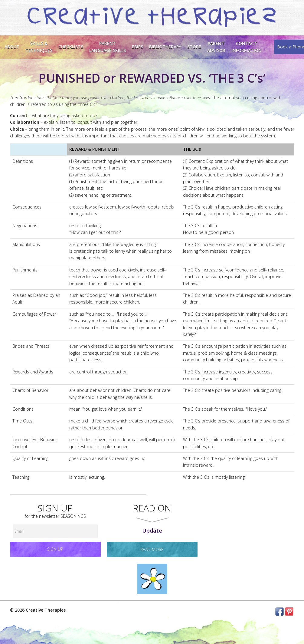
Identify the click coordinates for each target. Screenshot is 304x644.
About (12, 47)
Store (194, 47)
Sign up (55, 549)
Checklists (71, 47)
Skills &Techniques (39, 47)
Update (152, 531)
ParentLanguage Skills (108, 47)
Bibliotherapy (165, 47)
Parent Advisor (216, 47)
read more (152, 549)
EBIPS (137, 47)
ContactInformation (247, 47)
